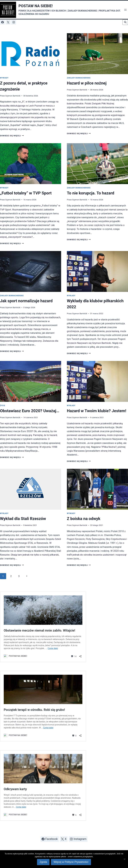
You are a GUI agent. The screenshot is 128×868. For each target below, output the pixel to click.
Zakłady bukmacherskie (79, 78)
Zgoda (43, 862)
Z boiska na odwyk (84, 519)
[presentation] (31, 54)
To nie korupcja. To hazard (91, 193)
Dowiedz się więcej (12, 136)
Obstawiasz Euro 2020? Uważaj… (30, 411)
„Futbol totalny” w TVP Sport (26, 193)
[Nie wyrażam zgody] (124, 859)
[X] (8, 22)
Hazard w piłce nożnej (87, 83)
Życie (3, 406)
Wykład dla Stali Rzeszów (23, 519)
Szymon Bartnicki (13, 96)
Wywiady (4, 78)
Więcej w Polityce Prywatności (71, 862)
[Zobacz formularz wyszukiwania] (125, 22)
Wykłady (71, 296)
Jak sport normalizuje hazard (26, 301)
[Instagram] (14, 22)
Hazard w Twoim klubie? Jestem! (97, 411)
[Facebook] (2, 22)
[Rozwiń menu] (125, 10)
